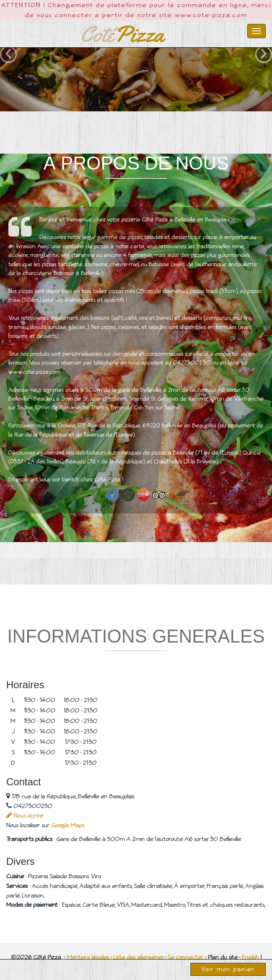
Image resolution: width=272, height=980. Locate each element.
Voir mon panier (228, 969)
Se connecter (186, 957)
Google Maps (68, 825)
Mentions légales (88, 957)
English (250, 957)
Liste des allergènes (139, 957)
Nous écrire (25, 815)
